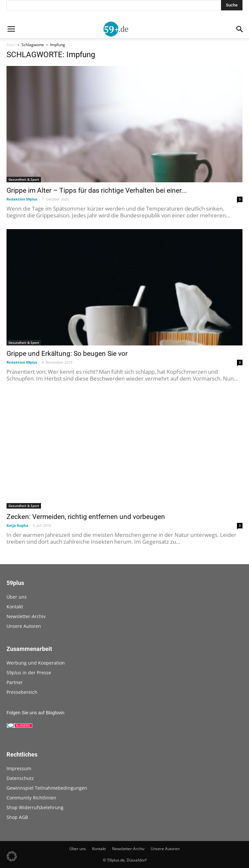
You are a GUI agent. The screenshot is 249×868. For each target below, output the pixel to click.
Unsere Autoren (24, 626)
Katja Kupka (17, 525)
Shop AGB (17, 817)
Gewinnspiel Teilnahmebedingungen (47, 788)
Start (11, 45)
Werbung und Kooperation (36, 663)
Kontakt (15, 607)
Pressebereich (22, 692)
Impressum (19, 768)
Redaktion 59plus (22, 199)
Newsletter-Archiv (26, 616)
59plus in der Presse (29, 673)
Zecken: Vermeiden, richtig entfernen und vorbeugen (86, 517)
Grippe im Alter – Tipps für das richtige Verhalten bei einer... (97, 190)
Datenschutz (20, 778)
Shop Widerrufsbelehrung (35, 807)
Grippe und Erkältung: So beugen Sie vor (67, 354)
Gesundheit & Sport (24, 179)
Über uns (17, 597)
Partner (15, 682)
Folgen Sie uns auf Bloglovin (35, 713)
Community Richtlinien (31, 798)
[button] (12, 856)
